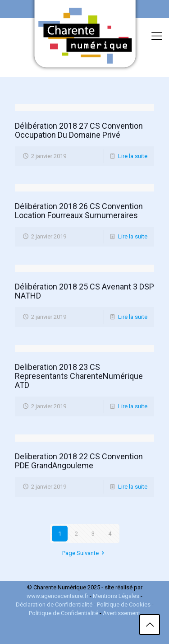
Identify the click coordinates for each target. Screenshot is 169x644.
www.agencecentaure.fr (57, 596)
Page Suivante (84, 553)
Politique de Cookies (124, 604)
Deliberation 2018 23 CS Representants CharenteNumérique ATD (79, 376)
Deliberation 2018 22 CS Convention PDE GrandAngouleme (79, 461)
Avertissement (121, 613)
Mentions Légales (116, 596)
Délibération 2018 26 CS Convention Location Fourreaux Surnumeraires (79, 211)
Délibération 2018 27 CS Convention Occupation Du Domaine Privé (79, 130)
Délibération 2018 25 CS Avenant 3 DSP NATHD (84, 291)
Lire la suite (133, 156)
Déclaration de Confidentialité (55, 604)
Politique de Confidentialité (64, 613)
